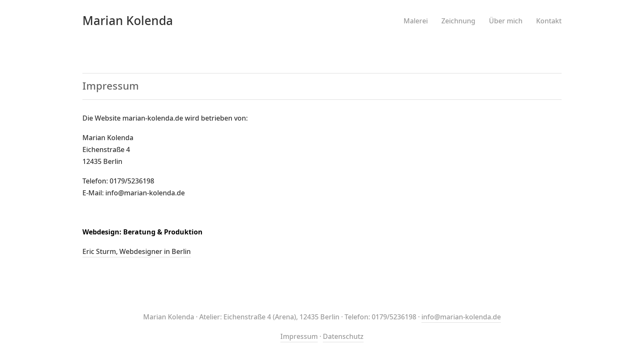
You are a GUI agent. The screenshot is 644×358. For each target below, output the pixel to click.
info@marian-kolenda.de (461, 317)
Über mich (506, 21)
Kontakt (549, 21)
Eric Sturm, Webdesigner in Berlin (137, 252)
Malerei (416, 21)
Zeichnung (458, 21)
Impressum (299, 337)
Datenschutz (343, 337)
